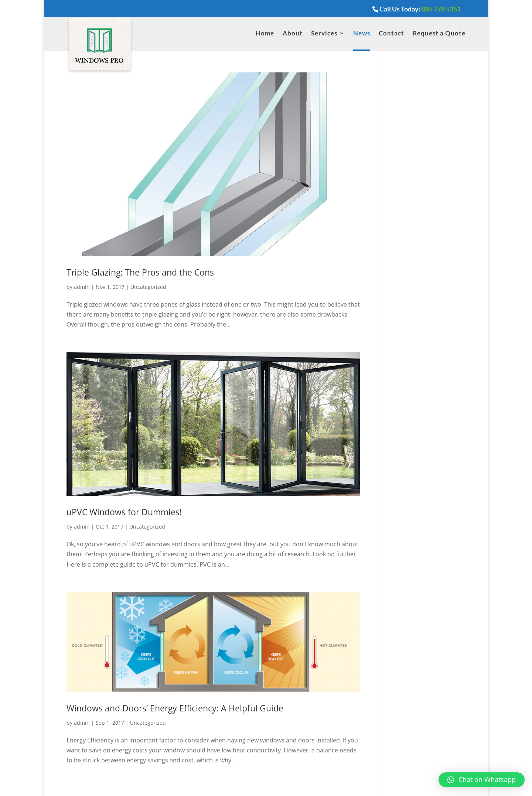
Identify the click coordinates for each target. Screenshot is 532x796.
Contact (391, 34)
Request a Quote (439, 34)
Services (324, 34)
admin (82, 287)
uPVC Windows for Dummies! (124, 512)
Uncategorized (148, 287)
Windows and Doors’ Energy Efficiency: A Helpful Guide (175, 708)
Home (265, 34)
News (362, 34)
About (293, 34)
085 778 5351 (441, 9)
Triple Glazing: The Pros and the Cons (140, 272)
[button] (482, 780)
